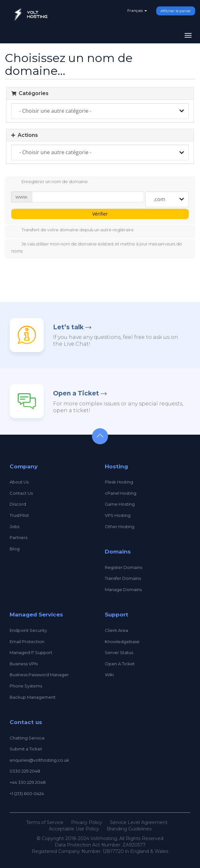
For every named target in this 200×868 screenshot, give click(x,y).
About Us (19, 482)
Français (137, 11)
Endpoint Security (28, 630)
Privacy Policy (87, 822)
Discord (18, 504)
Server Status (119, 652)
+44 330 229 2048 (28, 782)
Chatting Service (27, 738)
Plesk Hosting (119, 482)
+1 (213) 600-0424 (27, 793)
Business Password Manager (39, 675)
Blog (15, 549)
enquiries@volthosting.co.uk (39, 760)
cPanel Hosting (121, 493)
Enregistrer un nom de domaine (50, 182)
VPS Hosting (118, 515)
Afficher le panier (176, 11)
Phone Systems (26, 686)
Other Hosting (120, 527)
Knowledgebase (122, 642)
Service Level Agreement (139, 822)
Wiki (109, 675)
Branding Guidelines (129, 829)
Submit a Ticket (26, 749)
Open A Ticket (120, 664)
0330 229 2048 (25, 771)
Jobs (14, 527)
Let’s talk (68, 327)
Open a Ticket (76, 393)
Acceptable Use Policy (74, 829)
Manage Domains (123, 589)
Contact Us (21, 493)
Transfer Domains (123, 578)
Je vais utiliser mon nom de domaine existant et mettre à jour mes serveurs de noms (97, 247)
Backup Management (33, 697)
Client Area (116, 630)
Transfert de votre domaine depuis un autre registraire (73, 230)
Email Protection (27, 642)
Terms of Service (45, 822)
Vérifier (100, 214)
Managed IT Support (31, 652)
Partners (18, 537)
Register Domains (123, 567)
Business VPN (24, 664)
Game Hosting (120, 504)
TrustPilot (19, 515)
